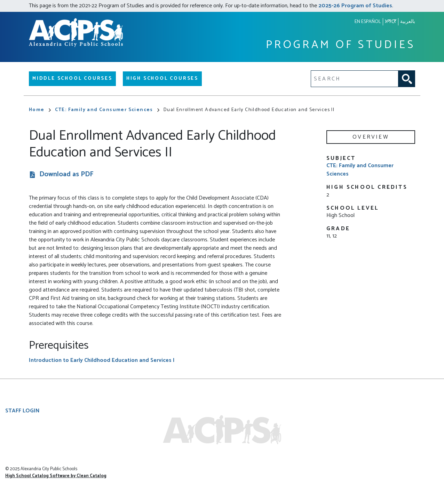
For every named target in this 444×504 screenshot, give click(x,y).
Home (40, 110)
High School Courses (162, 79)
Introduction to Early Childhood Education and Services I (102, 360)
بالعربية (408, 22)
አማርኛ (391, 22)
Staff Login (22, 411)
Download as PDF (66, 175)
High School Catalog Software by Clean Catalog (56, 476)
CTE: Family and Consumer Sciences (107, 110)
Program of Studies (340, 45)
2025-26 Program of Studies (355, 6)
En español (368, 22)
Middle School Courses (72, 79)
